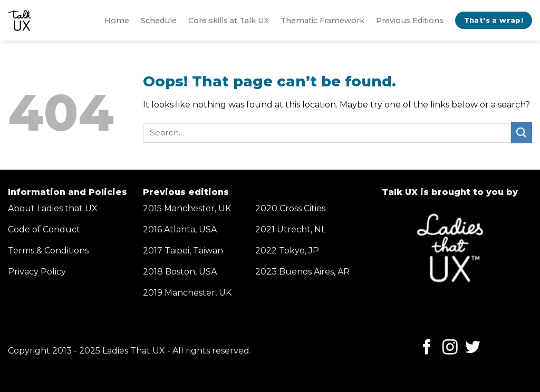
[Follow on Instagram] (450, 348)
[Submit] (522, 133)
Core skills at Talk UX (229, 21)
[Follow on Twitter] (473, 348)
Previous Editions (410, 21)
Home (117, 21)
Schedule (159, 21)
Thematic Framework (322, 21)
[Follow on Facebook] (427, 348)
